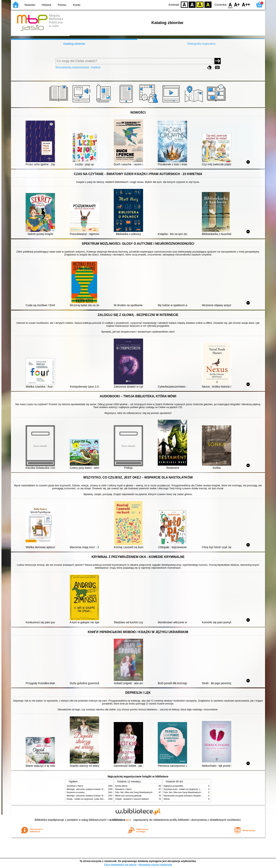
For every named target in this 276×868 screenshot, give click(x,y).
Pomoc (62, 5)
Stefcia (167, 799)
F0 (230, 4)
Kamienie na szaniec (76, 792)
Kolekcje (96, 67)
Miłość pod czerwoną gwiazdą (128, 796)
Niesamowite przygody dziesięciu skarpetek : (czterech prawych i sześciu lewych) (199, 796)
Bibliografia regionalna (201, 44)
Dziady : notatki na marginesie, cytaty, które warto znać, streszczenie (97, 799)
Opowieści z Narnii (75, 786)
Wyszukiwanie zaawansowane (72, 67)
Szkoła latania (121, 786)
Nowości (30, 5)
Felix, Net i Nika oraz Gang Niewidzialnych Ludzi (136, 792)
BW (192, 4)
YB (200, 4)
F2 (246, 4)
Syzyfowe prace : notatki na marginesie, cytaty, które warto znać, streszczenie (198, 789)
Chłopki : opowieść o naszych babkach (132, 799)
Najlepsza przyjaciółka (173, 786)
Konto (77, 5)
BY (208, 4)
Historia (46, 5)
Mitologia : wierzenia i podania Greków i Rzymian (88, 789)
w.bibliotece (119, 820)
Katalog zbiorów (74, 44)
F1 (237, 4)
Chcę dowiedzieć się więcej (120, 865)
